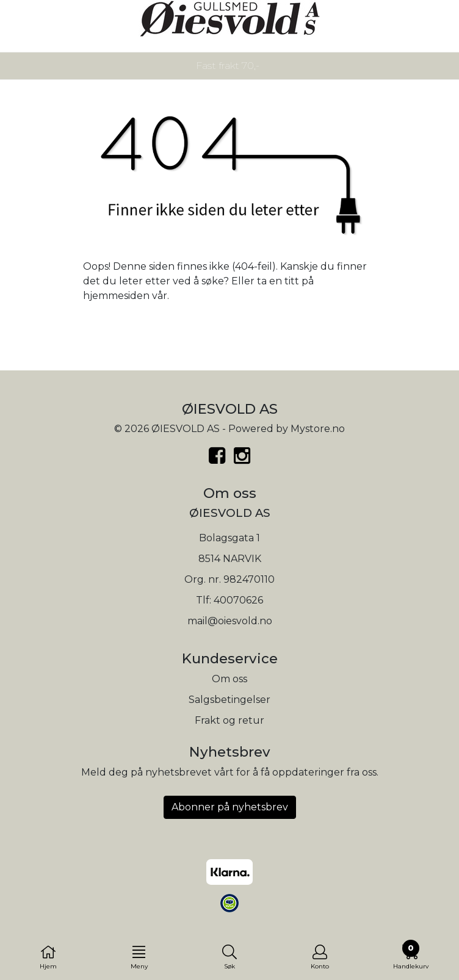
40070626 (238, 600)
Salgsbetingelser (229, 700)
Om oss (229, 679)
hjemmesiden (116, 296)
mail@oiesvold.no (230, 621)
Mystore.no (318, 429)
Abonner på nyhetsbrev (230, 807)
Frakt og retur (229, 720)
